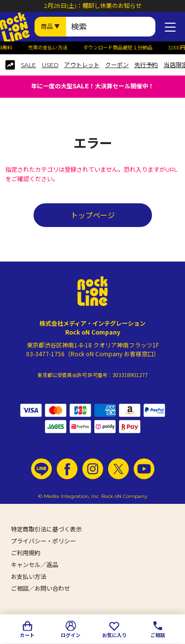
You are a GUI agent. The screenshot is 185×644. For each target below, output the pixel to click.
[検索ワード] (111, 27)
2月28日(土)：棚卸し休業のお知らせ (93, 6)
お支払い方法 (29, 577)
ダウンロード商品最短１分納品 (125, 48)
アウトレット (82, 65)
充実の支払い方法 (55, 48)
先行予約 (146, 65)
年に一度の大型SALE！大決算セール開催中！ (92, 86)
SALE (28, 65)
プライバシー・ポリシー (43, 541)
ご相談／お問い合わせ (40, 588)
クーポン (117, 65)
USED (50, 65)
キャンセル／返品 (35, 565)
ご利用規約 (26, 553)
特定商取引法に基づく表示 (46, 529)
